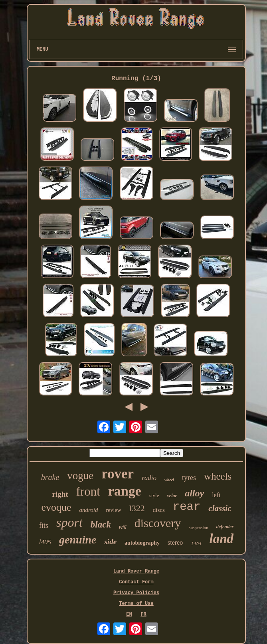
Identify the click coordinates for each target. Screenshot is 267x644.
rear (187, 507)
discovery (158, 523)
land (222, 539)
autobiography (142, 543)
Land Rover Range (136, 571)
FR (143, 614)
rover (118, 474)
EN (129, 614)
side (110, 542)
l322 (137, 508)
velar (172, 496)
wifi (123, 527)
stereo (175, 542)
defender (225, 527)
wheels (218, 476)
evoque (56, 507)
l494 (196, 544)
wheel (169, 480)
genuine (78, 540)
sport (69, 522)
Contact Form (136, 582)
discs (159, 510)
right (60, 494)
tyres (189, 478)
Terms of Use (136, 604)
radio (149, 478)
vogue (80, 476)
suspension (198, 527)
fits (44, 525)
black (101, 524)
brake (50, 477)
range (125, 491)
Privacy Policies (136, 593)
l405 (45, 542)
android (89, 510)
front (88, 491)
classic (220, 508)
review (114, 510)
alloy (194, 493)
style (154, 495)
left (216, 495)
